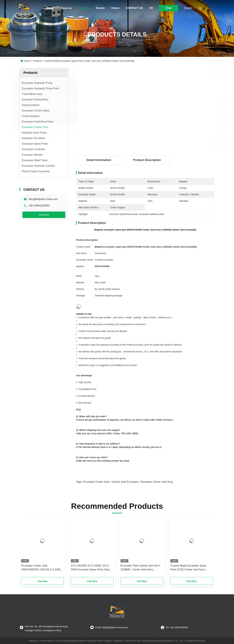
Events (100, 8)
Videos (115, 8)
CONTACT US (134, 8)
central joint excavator (125, 482)
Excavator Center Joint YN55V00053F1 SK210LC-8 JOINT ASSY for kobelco (42, 568)
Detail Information (99, 160)
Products (84, 8)
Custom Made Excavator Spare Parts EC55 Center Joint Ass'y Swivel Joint (188, 568)
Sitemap (33, 641)
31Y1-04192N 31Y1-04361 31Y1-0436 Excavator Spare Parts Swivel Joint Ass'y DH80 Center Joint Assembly (91, 568)
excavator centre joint (96, 482)
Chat (169, 8)
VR (151, 8)
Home (50, 8)
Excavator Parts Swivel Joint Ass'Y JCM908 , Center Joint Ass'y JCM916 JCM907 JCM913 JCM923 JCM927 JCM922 (141, 568)
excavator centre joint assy (157, 482)
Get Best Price (162, 144)
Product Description (147, 160)
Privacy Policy (46, 641)
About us (66, 8)
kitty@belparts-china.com (43, 199)
